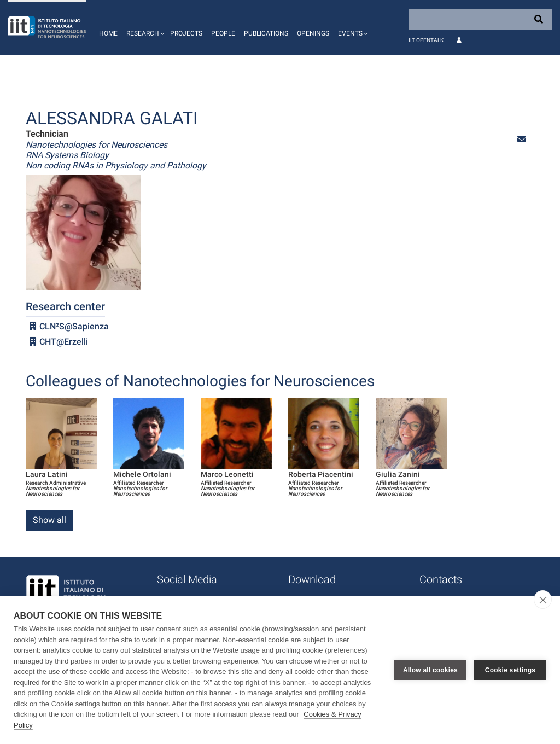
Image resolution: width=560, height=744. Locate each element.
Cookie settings (510, 670)
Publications (266, 33)
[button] (144, 27)
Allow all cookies (430, 670)
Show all (49, 520)
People (223, 33)
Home (108, 33)
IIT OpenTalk (426, 40)
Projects (186, 33)
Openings (313, 33)
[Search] (480, 19)
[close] (543, 600)
